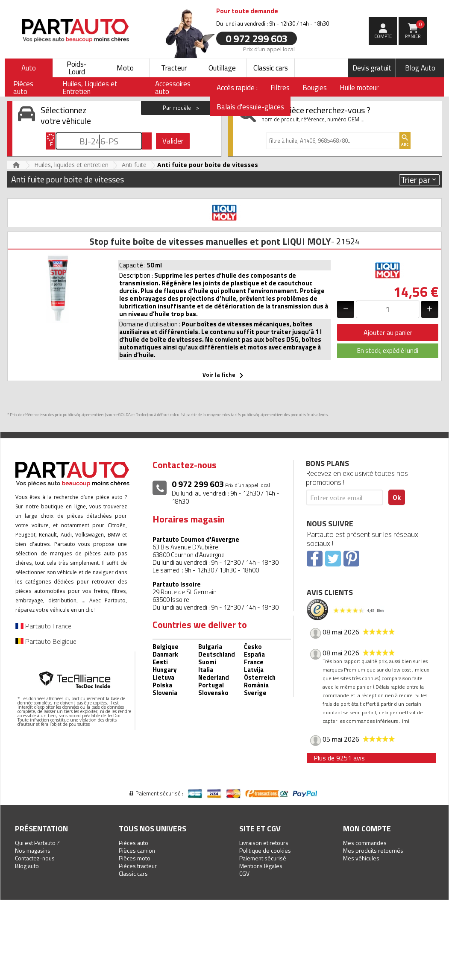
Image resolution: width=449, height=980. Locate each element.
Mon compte (367, 829)
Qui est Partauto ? (37, 843)
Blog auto (27, 866)
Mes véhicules (361, 858)
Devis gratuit (372, 68)
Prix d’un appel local (269, 49)
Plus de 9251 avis (339, 758)
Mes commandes (365, 843)
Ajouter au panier (388, 332)
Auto (29, 68)
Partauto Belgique (46, 641)
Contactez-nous (35, 858)
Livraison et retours (264, 843)
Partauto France (43, 626)
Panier (415, 30)
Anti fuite (134, 165)
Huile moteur (359, 88)
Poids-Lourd (77, 68)
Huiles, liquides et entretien (71, 165)
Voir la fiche (224, 376)
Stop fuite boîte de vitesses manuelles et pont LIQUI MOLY (210, 241)
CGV (244, 873)
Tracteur (174, 68)
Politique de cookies (265, 850)
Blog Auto (420, 68)
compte (383, 36)
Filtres (280, 88)
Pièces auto (134, 843)
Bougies (315, 88)
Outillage (222, 68)
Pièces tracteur (138, 866)
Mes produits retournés (373, 850)
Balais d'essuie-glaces (250, 107)
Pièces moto (135, 858)
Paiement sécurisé (263, 858)
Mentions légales (261, 866)
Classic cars (271, 68)
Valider (173, 141)
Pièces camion (137, 850)
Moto (125, 68)
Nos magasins (33, 850)
